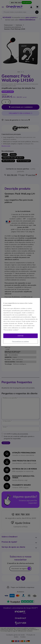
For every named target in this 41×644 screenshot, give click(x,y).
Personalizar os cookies (21, 341)
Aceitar (20, 336)
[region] (20, 322)
